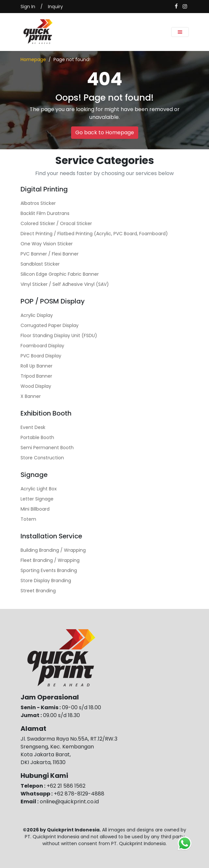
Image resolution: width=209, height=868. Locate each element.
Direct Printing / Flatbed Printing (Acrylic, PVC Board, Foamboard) (94, 234)
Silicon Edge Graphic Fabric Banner (60, 274)
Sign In (28, 7)
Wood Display (36, 386)
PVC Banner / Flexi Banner (50, 254)
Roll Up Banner (37, 366)
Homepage (33, 59)
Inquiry (55, 7)
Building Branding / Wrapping (53, 550)
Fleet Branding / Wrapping (50, 560)
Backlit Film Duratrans (45, 213)
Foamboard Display (42, 346)
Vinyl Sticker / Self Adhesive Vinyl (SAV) (65, 284)
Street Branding (38, 591)
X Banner (31, 396)
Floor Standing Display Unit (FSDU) (59, 336)
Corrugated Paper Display (50, 325)
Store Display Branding (46, 581)
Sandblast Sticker (40, 264)
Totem (28, 519)
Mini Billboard (35, 509)
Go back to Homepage (105, 132)
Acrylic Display (37, 315)
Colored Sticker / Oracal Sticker (56, 223)
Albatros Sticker (38, 203)
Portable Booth (37, 437)
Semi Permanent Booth (47, 448)
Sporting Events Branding (49, 570)
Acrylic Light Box (39, 489)
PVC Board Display (41, 356)
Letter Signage (37, 499)
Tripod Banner (36, 376)
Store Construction (42, 458)
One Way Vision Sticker (47, 244)
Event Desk (33, 427)
